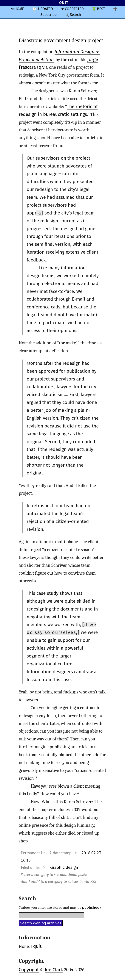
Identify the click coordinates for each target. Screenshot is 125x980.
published (91, 907)
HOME (19, 9)
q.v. (42, 67)
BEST (101, 9)
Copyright (29, 970)
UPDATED (45, 9)
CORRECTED (74, 9)
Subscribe (48, 15)
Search (75, 15)
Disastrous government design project (61, 40)
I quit (36, 946)
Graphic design (64, 867)
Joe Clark (54, 970)
